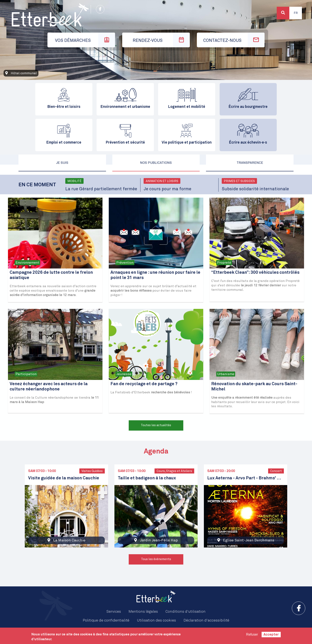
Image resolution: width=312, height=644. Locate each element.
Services (114, 612)
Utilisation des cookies (156, 620)
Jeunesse (124, 374)
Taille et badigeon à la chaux (147, 478)
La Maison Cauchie (69, 540)
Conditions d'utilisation (185, 612)
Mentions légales (143, 612)
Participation (26, 374)
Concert (276, 471)
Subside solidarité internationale (255, 189)
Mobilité (74, 181)
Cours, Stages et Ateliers (174, 471)
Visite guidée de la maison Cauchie (64, 478)
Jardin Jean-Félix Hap (159, 540)
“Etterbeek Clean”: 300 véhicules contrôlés (255, 273)
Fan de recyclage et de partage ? (144, 384)
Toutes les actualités (156, 425)
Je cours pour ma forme (167, 189)
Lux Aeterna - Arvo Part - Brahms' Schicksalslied (246, 478)
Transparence (250, 163)
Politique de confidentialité (106, 620)
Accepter (271, 635)
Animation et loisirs (162, 181)
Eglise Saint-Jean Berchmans (248, 540)
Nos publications (156, 163)
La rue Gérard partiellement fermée (101, 189)
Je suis (62, 163)
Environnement (27, 263)
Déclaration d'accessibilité (206, 620)
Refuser (252, 634)
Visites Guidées (92, 471)
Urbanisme (226, 374)
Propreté (224, 263)
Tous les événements (156, 559)
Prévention (125, 263)
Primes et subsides (239, 181)
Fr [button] (296, 13)
